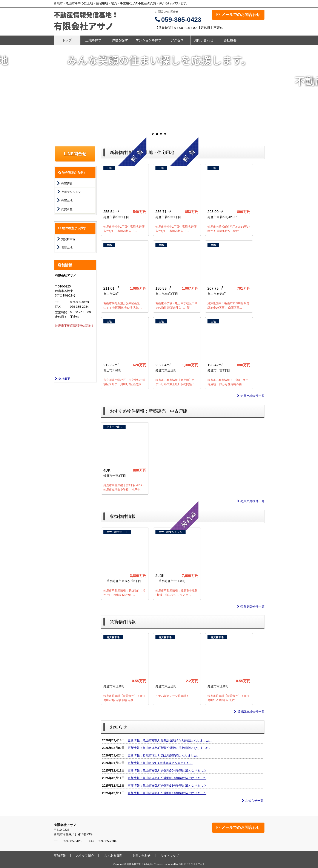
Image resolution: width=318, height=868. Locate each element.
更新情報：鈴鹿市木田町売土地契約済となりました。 (164, 755)
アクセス (177, 40)
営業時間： (63, 312)
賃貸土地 (67, 248)
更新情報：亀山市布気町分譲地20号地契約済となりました (167, 770)
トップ (67, 40)
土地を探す (93, 40)
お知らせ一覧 (253, 801)
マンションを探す (149, 40)
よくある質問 (113, 856)
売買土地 (67, 201)
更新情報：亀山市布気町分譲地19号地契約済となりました (167, 778)
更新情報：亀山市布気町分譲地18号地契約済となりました (167, 786)
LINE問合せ (75, 154)
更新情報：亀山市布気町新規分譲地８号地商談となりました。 (170, 748)
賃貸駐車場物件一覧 (249, 712)
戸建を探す (120, 40)
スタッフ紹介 (85, 856)
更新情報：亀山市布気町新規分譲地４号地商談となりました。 (170, 740)
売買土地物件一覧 (251, 396)
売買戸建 (67, 184)
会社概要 (230, 40)
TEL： (59, 302)
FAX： (59, 307)
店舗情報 (60, 856)
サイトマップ (170, 856)
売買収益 (67, 209)
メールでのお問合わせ (238, 15)
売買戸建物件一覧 (251, 501)
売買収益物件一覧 (251, 606)
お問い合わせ (204, 40)
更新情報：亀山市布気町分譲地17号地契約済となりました (167, 793)
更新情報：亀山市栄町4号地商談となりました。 (160, 763)
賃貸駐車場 (68, 239)
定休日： (61, 317)
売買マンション (71, 192)
